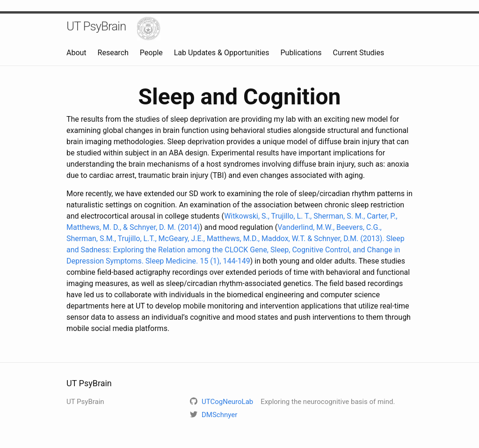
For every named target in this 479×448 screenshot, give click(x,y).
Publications (301, 53)
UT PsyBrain (96, 26)
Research (113, 53)
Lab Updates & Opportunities (222, 53)
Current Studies (359, 53)
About (76, 53)
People (151, 53)
